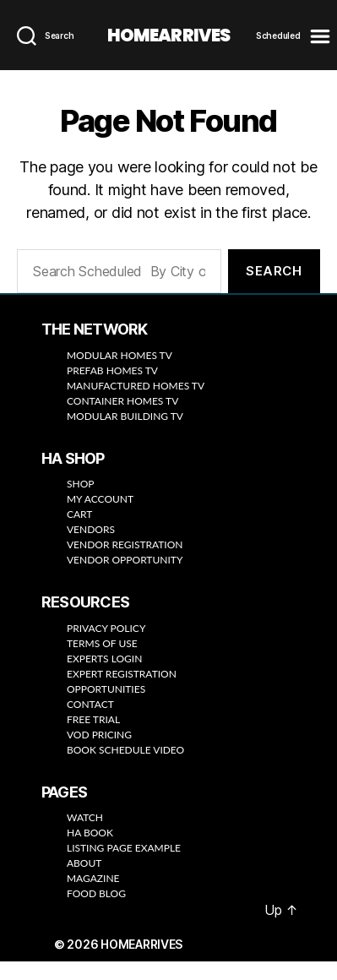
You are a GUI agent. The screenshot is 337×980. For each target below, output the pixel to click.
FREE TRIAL (93, 720)
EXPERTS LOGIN (104, 659)
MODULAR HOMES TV (120, 356)
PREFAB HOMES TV (112, 371)
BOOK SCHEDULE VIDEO (125, 751)
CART (79, 515)
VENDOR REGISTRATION (125, 545)
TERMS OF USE (102, 644)
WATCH (85, 818)
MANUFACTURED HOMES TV (137, 387)
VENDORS (91, 530)
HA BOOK (90, 833)
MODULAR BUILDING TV (125, 417)
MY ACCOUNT (100, 500)
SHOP (80, 485)
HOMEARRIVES (168, 36)
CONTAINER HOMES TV (122, 402)
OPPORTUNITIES (106, 690)
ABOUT (84, 864)
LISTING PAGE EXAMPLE (124, 849)
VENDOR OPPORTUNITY (125, 561)
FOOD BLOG (96, 894)
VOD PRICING (99, 735)
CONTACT (90, 705)
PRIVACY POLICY (106, 629)
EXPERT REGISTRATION (122, 675)
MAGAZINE (93, 879)
